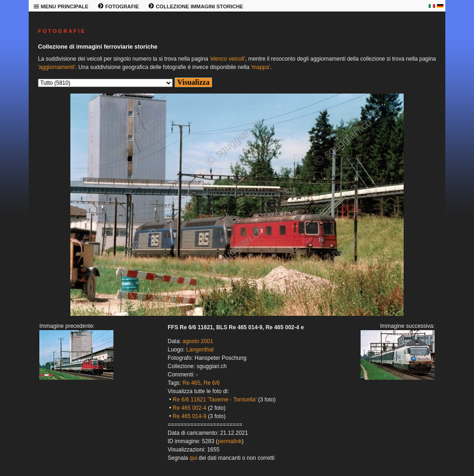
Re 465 (191, 383)
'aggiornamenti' (57, 67)
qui (193, 458)
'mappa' (260, 67)
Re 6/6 (212, 383)
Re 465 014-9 (190, 416)
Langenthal (200, 350)
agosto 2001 (198, 341)
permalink (230, 441)
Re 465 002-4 (190, 408)
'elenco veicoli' (228, 59)
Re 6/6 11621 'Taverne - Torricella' (215, 400)
